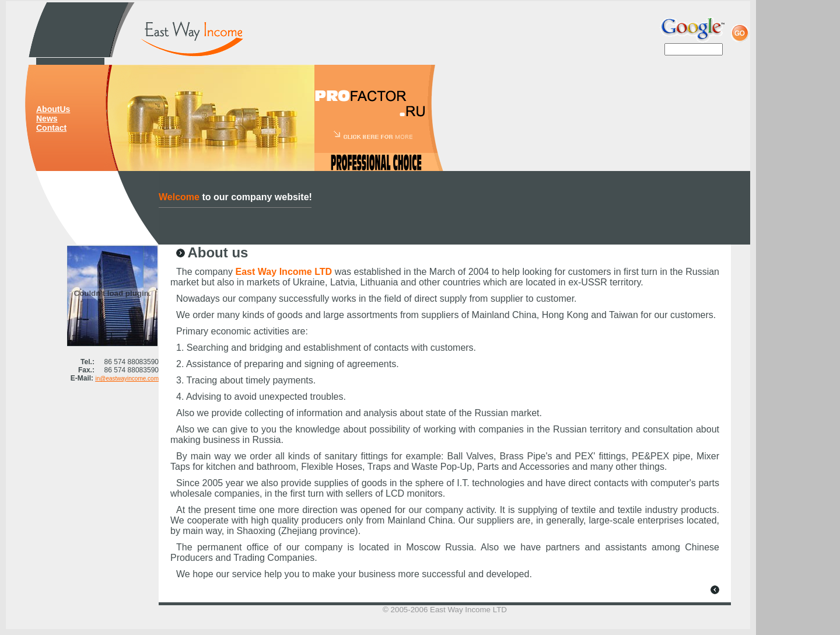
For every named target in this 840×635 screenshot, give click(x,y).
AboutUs (53, 109)
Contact (51, 128)
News (47, 118)
